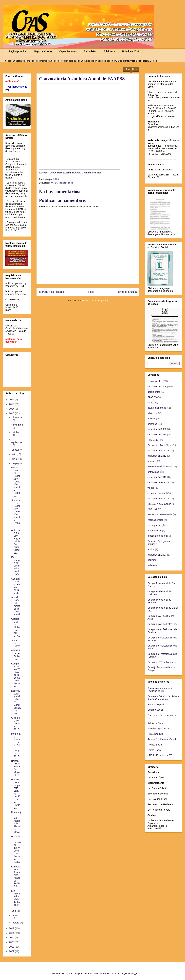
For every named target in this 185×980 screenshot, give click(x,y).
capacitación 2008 (157, 429)
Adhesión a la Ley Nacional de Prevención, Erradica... (16, 541)
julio (14, 454)
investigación (154, 525)
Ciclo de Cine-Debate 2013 (16, 723)
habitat (151, 560)
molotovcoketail (101, 973)
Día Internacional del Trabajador (16, 898)
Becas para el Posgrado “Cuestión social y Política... (16, 482)
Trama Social (154, 750)
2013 (12, 413)
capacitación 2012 (157, 477)
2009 (12, 942)
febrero (16, 923)
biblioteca (152, 413)
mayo (15, 463)
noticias (151, 419)
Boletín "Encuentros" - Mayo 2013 (16, 768)
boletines (152, 424)
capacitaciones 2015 (158, 499)
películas (152, 565)
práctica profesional (158, 536)
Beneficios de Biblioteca (16, 655)
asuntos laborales (157, 408)
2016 (12, 400)
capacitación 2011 (157, 456)
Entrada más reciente (51, 292)
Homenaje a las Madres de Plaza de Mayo (16, 822)
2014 (12, 409)
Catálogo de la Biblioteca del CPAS (16, 627)
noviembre (17, 425)
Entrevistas (90, 51)
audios (151, 549)
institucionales (66, 183)
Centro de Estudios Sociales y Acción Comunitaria (163, 698)
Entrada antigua (127, 292)
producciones (154, 531)
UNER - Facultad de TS (160, 755)
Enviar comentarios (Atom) (95, 301)
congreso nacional (157, 493)
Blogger (134, 973)
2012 (12, 928)
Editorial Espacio (156, 705)
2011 (12, 933)
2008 (12, 947)
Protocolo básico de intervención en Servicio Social (16, 849)
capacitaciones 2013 (158, 451)
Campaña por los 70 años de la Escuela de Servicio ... (16, 675)
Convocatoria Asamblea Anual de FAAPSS (16, 876)
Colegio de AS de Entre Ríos (162, 624)
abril (14, 911)
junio (15, 459)
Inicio (91, 292)
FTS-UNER (153, 440)
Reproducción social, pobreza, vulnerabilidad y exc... (16, 702)
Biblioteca (109, 51)
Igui (99, 173)
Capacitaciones (68, 51)
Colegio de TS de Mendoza (162, 662)
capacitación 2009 (157, 386)
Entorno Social (155, 710)
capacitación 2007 (157, 555)
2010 (12, 938)
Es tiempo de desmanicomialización (16, 566)
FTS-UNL (152, 509)
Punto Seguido (155, 734)
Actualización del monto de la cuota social (16, 606)
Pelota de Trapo (156, 723)
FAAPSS (54, 183)
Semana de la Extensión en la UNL (16, 586)
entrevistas (153, 472)
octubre (16, 432)
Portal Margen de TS (158, 729)
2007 (12, 951)
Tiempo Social (155, 745)
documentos (154, 392)
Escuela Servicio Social (160, 467)
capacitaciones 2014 (158, 482)
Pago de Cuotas (43, 51)
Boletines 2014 (131, 51)
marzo (15, 915)
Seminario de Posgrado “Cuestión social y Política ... (16, 513)
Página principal (18, 51)
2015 (12, 404)
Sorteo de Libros (16, 643)
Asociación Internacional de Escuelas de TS (162, 690)
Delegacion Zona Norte (160, 445)
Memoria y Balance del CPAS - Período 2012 (16, 745)
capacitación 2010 (157, 434)
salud (150, 403)
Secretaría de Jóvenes (159, 504)
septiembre (17, 442)
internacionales (155, 520)
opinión (151, 461)
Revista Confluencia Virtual (162, 739)
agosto (16, 450)
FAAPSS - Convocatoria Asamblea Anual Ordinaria (65, 173)
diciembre (17, 417)
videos (151, 488)
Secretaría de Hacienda (160, 514)
